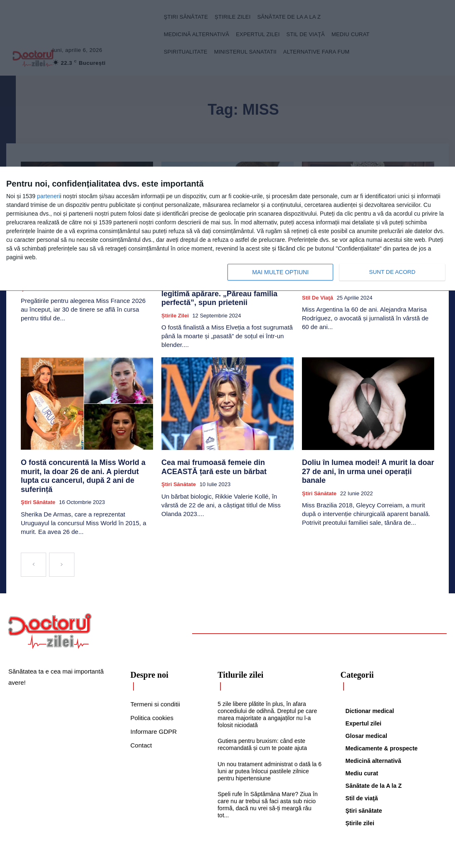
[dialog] (227, 229)
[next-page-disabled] (62, 536)
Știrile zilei (175, 301)
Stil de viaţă (318, 293)
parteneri (48, 196)
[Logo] (50, 603)
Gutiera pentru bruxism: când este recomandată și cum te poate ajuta (262, 716)
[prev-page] (33, 536)
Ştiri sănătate (38, 474)
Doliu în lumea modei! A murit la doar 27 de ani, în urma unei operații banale (366, 451)
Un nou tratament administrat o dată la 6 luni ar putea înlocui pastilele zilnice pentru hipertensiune (270, 743)
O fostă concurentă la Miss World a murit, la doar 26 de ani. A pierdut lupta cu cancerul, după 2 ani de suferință (86, 454)
